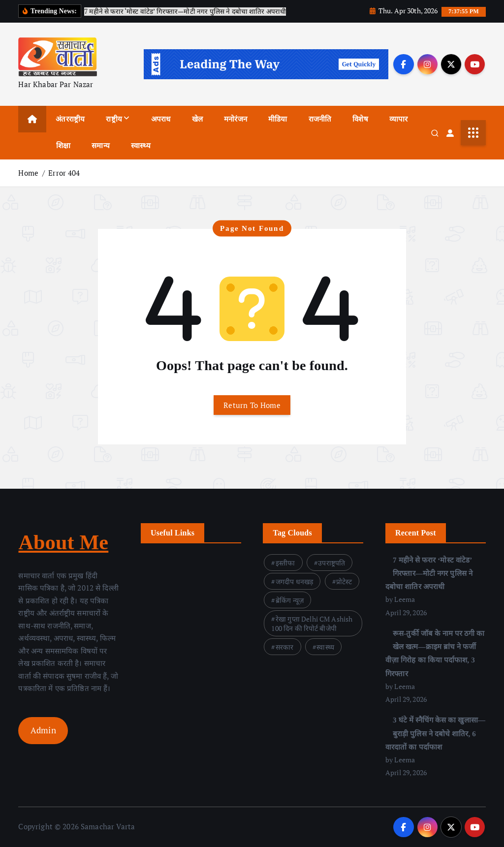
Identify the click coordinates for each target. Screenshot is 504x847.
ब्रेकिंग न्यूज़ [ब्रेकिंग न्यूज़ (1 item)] (290, 600)
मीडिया (278, 119)
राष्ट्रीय (114, 119)
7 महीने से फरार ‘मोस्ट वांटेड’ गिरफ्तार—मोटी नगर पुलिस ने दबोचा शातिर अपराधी (429, 573)
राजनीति (320, 119)
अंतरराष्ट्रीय (70, 119)
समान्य (101, 146)
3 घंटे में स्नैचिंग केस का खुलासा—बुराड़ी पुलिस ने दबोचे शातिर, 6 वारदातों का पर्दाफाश (435, 734)
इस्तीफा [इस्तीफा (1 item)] (285, 563)
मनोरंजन (236, 119)
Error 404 (64, 173)
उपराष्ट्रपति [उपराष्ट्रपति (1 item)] (331, 563)
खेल (197, 119)
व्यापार (398, 119)
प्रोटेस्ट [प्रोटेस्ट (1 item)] (344, 581)
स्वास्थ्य (141, 146)
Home (28, 173)
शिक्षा (63, 146)
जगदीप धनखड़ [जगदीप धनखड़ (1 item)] (294, 581)
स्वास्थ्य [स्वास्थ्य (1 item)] (325, 647)
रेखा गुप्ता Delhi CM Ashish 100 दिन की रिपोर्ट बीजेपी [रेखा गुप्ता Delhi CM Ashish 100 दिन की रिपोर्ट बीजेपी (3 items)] (312, 624)
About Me (63, 542)
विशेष (360, 119)
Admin (43, 730)
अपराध (161, 119)
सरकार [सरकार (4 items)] (285, 647)
